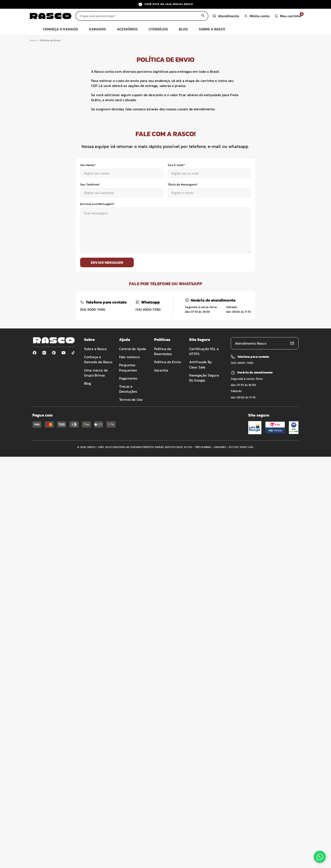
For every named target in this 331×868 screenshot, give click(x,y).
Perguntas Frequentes (128, 367)
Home (33, 40)
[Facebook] (35, 353)
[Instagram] (44, 353)
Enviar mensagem (107, 262)
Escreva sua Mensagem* (97, 204)
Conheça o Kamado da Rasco (98, 359)
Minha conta (257, 16)
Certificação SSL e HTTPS (204, 351)
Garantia (161, 370)
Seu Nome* (88, 165)
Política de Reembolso (163, 351)
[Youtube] (63, 353)
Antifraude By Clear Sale (201, 364)
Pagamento (128, 378)
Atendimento (226, 16)
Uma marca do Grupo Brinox (96, 373)
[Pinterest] (54, 353)
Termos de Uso (131, 399)
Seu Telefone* (90, 185)
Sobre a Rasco (95, 349)
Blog (88, 383)
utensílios (158, 29)
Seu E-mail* (176, 165)
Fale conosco (129, 357)
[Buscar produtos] (137, 16)
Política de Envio (168, 362)
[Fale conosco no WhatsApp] (320, 857)
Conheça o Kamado (61, 29)
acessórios (127, 29)
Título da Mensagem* (183, 185)
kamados (98, 29)
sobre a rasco (212, 29)
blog (183, 29)
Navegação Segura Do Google (204, 378)
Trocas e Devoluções (128, 389)
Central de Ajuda (133, 349)
